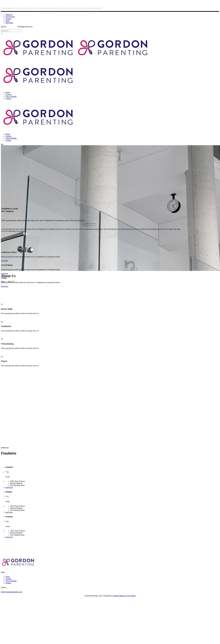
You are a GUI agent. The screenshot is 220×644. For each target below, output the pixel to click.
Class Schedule (11, 581)
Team (7, 21)
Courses (8, 579)
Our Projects (10, 17)
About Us (9, 15)
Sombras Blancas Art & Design (124, 596)
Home (8, 577)
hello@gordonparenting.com (11, 592)
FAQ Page (9, 23)
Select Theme (12, 27)
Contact (8, 19)
